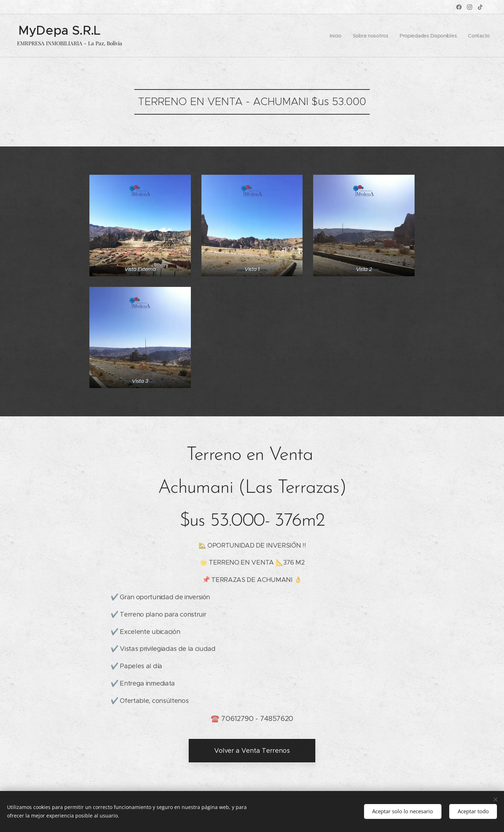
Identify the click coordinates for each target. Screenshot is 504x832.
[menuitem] (333, 36)
